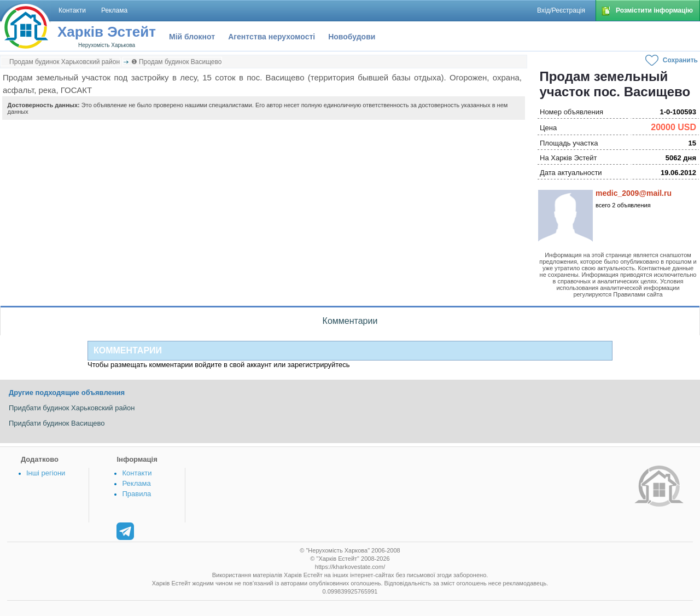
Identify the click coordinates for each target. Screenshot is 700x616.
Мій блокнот (192, 37)
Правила (136, 494)
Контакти (137, 473)
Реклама (136, 483)
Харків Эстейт (107, 32)
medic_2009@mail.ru (634, 193)
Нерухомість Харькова (107, 45)
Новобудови (352, 37)
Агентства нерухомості (272, 37)
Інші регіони (46, 473)
